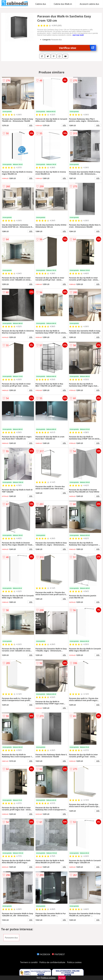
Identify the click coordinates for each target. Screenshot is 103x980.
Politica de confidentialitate (52, 962)
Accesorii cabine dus (89, 4)
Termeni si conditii (29, 962)
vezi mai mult (78, 35)
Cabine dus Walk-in (63, 4)
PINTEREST (58, 954)
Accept (62, 978)
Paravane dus (11, 938)
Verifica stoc (78, 48)
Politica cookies (74, 962)
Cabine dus (41, 4)
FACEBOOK (44, 954)
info (31, 125)
